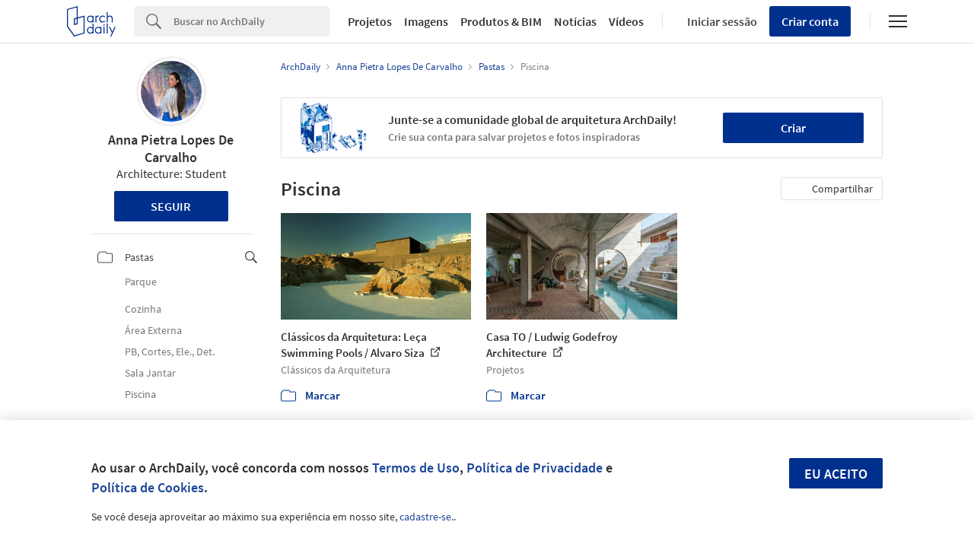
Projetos (370, 21)
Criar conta (810, 21)
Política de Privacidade (535, 468)
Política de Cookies (148, 487)
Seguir (171, 206)
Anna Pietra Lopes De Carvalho (171, 148)
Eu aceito (836, 474)
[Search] (251, 21)
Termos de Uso (416, 468)
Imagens (426, 21)
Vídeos (626, 21)
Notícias (575, 21)
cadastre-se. (427, 517)
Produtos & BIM (501, 21)
